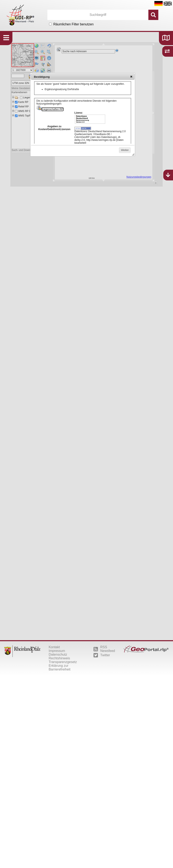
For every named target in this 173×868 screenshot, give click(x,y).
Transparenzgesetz (63, 662)
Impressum (57, 651)
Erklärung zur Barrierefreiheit (59, 667)
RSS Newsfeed (104, 649)
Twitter (102, 655)
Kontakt (54, 647)
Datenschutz (58, 655)
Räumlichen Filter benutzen (74, 24)
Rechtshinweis (59, 658)
